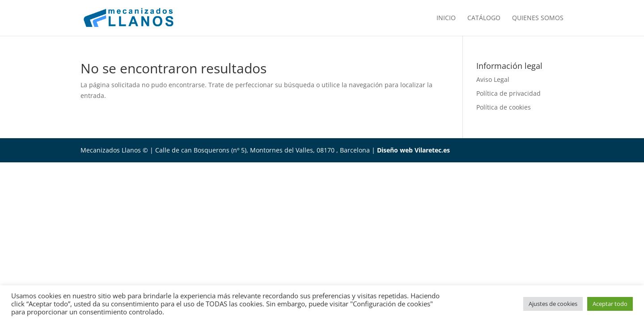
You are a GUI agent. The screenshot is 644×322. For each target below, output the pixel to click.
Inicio (446, 18)
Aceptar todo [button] (610, 304)
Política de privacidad (508, 93)
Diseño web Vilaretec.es (413, 150)
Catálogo (484, 18)
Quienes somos (538, 18)
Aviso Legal (493, 79)
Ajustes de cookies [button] (553, 304)
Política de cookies (504, 107)
